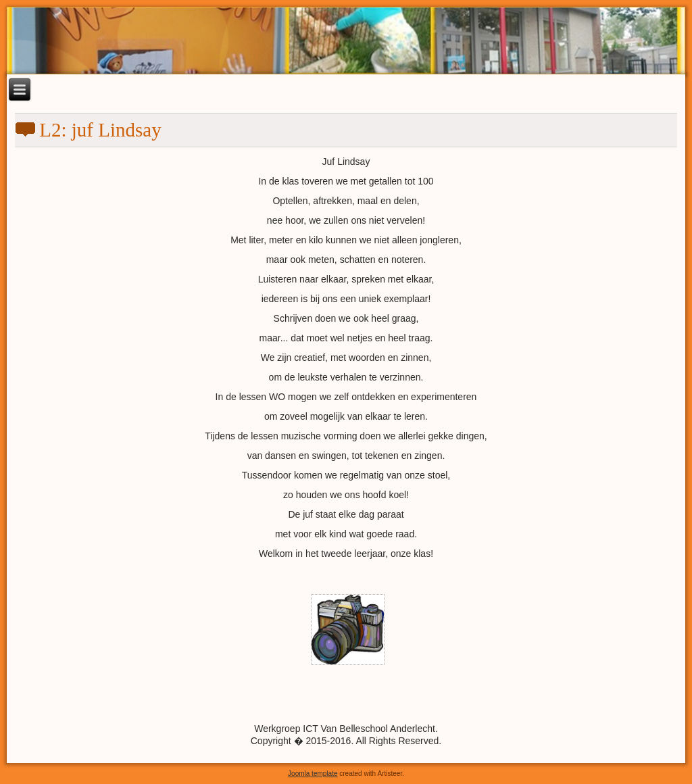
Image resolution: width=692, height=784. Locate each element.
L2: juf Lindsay (100, 130)
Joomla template (313, 774)
